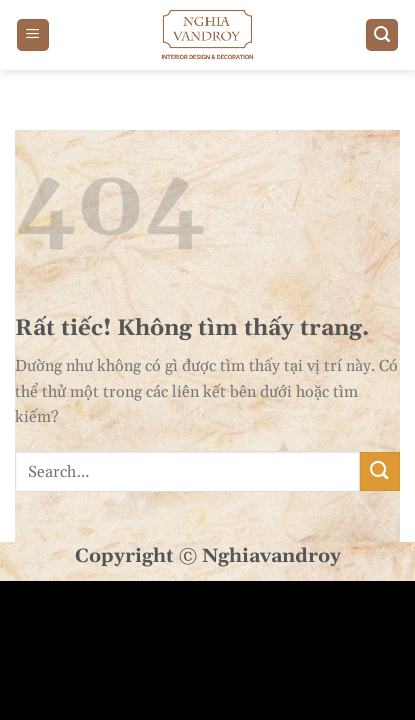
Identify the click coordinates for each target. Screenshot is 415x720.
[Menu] (33, 35)
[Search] (382, 35)
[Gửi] (380, 471)
